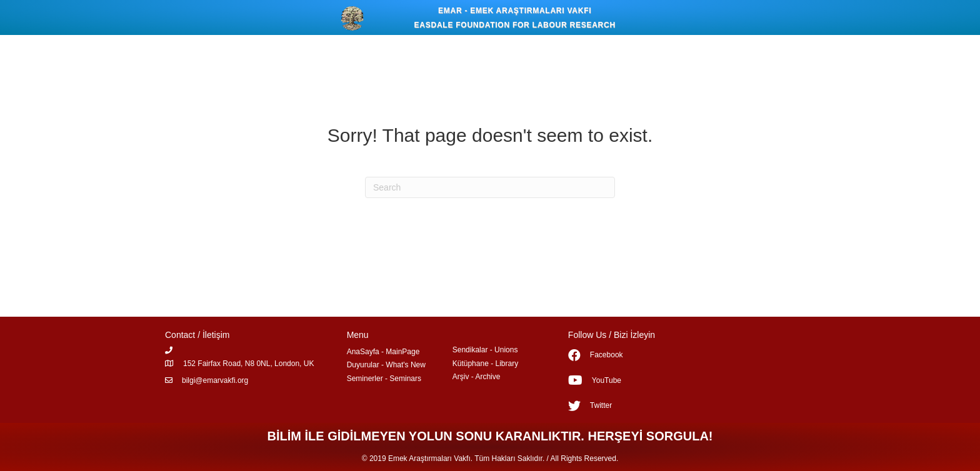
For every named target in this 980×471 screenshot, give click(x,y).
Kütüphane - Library (485, 364)
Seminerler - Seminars (384, 379)
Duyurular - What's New (386, 365)
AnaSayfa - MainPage (383, 352)
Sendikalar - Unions (485, 350)
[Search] (490, 187)
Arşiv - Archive (477, 377)
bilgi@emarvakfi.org (215, 380)
